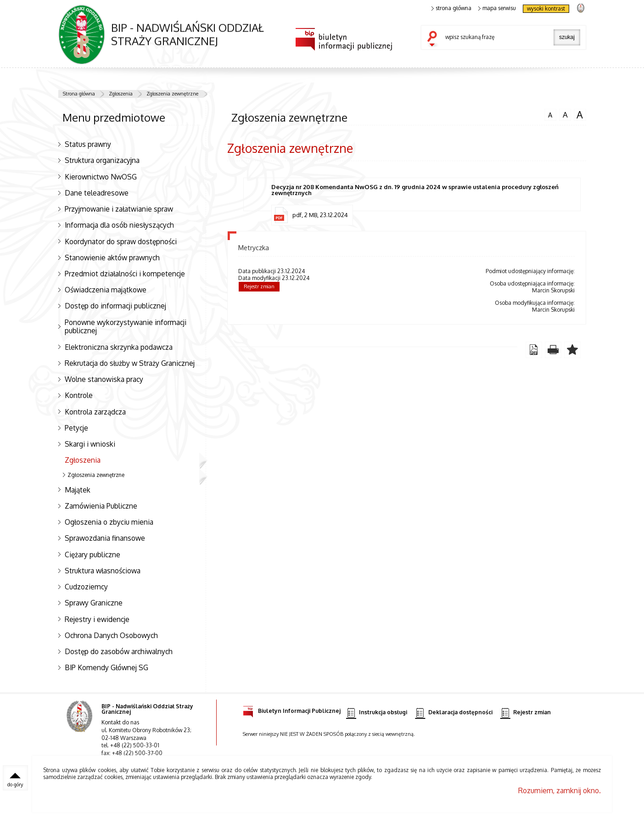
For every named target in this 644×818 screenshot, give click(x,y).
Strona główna (79, 94)
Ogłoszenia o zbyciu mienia (109, 522)
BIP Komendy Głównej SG (106, 667)
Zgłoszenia (121, 94)
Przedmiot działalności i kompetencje (125, 274)
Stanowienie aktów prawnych (112, 258)
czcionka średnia (565, 114)
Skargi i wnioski (90, 444)
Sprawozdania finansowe (105, 538)
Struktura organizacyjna (102, 160)
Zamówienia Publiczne (101, 506)
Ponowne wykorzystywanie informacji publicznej (126, 327)
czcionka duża (580, 115)
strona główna (452, 8)
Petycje (76, 428)
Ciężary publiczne (92, 555)
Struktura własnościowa (103, 571)
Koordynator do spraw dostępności (121, 241)
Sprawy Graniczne (94, 603)
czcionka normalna (550, 114)
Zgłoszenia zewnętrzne (172, 94)
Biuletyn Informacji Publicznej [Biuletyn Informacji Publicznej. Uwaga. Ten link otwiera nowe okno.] (292, 709)
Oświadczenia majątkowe (106, 290)
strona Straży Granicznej (580, 8)
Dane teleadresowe (97, 193)
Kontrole (79, 395)
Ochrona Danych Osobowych (111, 635)
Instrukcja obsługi (377, 713)
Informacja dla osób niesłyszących (119, 225)
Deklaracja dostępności (454, 713)
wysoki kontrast (546, 8)
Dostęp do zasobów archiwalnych (119, 651)
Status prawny (88, 144)
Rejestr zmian (259, 286)
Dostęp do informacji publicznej (115, 306)
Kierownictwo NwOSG (101, 177)
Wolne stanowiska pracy (104, 379)
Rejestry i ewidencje (97, 619)
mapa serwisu (497, 8)
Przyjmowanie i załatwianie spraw (119, 209)
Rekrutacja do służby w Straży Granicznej (130, 363)
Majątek (78, 490)
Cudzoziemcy (86, 587)
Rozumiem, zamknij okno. (560, 790)
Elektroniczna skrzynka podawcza (119, 347)
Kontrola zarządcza (95, 412)
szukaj (434, 39)
